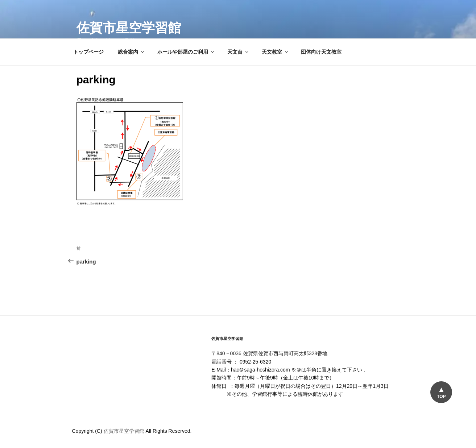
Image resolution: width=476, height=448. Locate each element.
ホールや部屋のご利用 (186, 52)
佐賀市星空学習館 (129, 28)
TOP (441, 397)
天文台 (238, 52)
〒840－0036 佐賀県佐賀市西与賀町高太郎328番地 (269, 353)
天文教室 (275, 52)
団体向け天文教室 (321, 52)
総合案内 (131, 52)
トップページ (88, 52)
